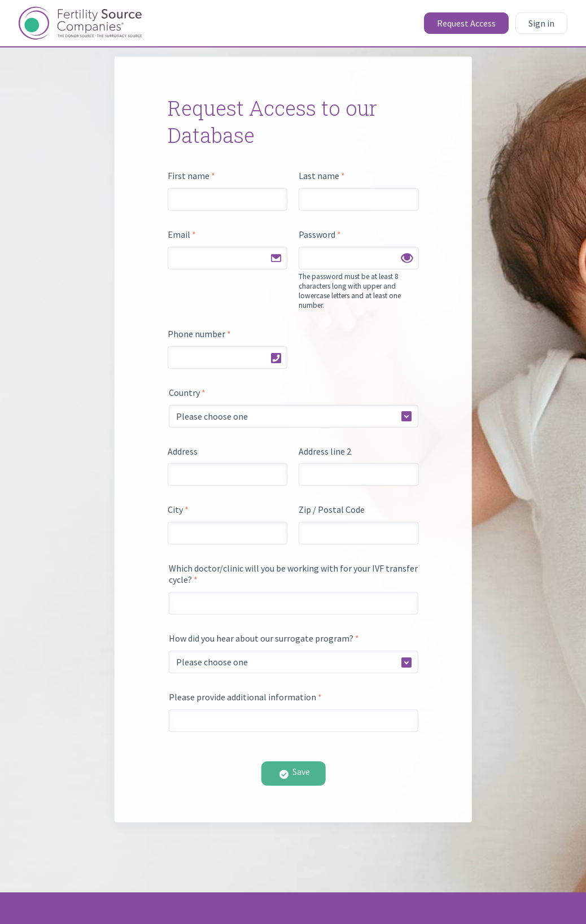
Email (182, 234)
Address (183, 451)
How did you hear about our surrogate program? (264, 638)
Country (187, 393)
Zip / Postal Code (332, 509)
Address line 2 (325, 451)
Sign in (541, 23)
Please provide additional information (245, 697)
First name (191, 176)
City (178, 509)
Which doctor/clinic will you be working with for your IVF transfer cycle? (293, 574)
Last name (322, 176)
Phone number (199, 334)
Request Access (466, 23)
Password (320, 234)
